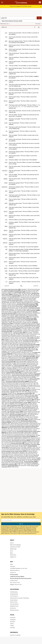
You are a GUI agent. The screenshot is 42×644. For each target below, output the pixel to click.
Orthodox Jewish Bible (16, 443)
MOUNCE (5, 171)
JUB (6, 139)
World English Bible (29, 462)
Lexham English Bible (19, 366)
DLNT (6, 76)
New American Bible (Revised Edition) (15, 381)
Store (12, 551)
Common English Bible (30, 305)
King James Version (31, 358)
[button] (40, 2)
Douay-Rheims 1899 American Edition (17, 317)
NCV (6, 195)
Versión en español (15, 635)
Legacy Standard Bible (7, 362)
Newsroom (13, 555)
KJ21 (6, 33)
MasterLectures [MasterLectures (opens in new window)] (14, 610)
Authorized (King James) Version (17, 359)
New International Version (14, 405)
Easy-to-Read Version (28, 318)
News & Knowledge (15, 545)
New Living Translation (15, 416)
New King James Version (13, 412)
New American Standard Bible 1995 (26, 393)
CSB (6, 53)
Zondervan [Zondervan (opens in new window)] (13, 608)
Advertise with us (15, 570)
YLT (6, 282)
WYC (6, 278)
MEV (6, 166)
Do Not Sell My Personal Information (21, 578)
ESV (6, 97)
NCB (6, 191)
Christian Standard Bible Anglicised (26, 304)
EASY (6, 89)
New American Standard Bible (18, 391)
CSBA (6, 57)
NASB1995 (5, 187)
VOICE (6, 268)
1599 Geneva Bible (18, 333)
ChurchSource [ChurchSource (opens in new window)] (14, 596)
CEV (6, 68)
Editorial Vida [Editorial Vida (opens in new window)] (14, 602)
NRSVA (6, 230)
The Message (13, 371)
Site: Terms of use (15, 582)
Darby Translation (31, 310)
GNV (6, 111)
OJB (6, 249)
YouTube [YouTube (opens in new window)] (12, 628)
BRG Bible (15, 296)
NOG (6, 175)
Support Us (13, 557)
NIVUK (6, 211)
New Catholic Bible (30, 396)
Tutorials (12, 566)
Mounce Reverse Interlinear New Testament (23, 375)
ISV (6, 131)
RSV (6, 258)
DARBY (5, 72)
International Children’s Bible (24, 347)
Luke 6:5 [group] (4, 27)
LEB (6, 156)
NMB (6, 226)
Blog (11, 553)
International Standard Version (28, 350)
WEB (6, 271)
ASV (6, 37)
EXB (6, 105)
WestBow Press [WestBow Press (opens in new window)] (14, 606)
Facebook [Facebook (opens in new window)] (13, 618)
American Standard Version (11, 291)
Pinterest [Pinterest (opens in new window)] (13, 622)
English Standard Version (31, 325)
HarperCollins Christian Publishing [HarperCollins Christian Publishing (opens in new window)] (19, 598)
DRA (6, 80)
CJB (6, 66)
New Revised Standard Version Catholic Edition (29, 431)
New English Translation (25, 400)
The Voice (34, 459)
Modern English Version (12, 372)
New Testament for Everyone (19, 441)
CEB (6, 62)
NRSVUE (5, 243)
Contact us (13, 572)
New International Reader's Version (19, 402)
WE (6, 273)
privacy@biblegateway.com (30, 533)
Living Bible (37, 367)
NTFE (6, 247)
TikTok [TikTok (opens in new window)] (12, 624)
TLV (6, 266)
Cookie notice (14, 580)
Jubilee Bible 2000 (27, 356)
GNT (6, 119)
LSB (6, 152)
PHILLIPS (5, 135)
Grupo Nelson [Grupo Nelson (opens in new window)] (14, 600)
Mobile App (13, 549)
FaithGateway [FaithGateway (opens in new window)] (14, 592)
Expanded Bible (5, 331)
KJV (6, 143)
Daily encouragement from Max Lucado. (21, 6)
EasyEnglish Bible (29, 320)
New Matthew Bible (19, 419)
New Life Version (14, 414)
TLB (6, 160)
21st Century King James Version (10, 289)
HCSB (6, 123)
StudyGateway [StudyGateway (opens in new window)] (14, 594)
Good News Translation (29, 341)
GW (6, 115)
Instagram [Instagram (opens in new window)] (13, 620)
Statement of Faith (15, 547)
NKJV (6, 216)
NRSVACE (5, 235)
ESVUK (6, 101)
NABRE (5, 179)
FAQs (11, 564)
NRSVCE (5, 239)
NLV (6, 220)
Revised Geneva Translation (30, 445)
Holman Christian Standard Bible (28, 345)
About (12, 543)
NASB (6, 183)
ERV (6, 85)
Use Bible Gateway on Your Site (19, 568)
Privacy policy (14, 574)
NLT (6, 222)
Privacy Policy (13, 533)
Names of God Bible (35, 379)
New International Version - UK (30, 408)
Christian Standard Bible (13, 300)
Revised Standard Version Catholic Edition (12, 451)
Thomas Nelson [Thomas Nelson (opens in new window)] (14, 604)
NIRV (6, 203)
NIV (6, 207)
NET (6, 199)
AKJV (6, 147)
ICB (6, 127)
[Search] (39, 18)
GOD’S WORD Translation (33, 338)
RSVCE (6, 262)
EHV (6, 93)
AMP (6, 41)
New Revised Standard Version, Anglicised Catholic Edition (24, 426)
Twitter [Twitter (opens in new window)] (12, 626)
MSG (6, 162)
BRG (6, 49)
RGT (6, 253)
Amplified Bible (18, 292)
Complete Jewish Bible (28, 306)
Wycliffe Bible (11, 466)
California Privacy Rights (17, 576)
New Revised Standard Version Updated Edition (18, 437)
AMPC (6, 45)
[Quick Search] (18, 18)
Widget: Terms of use (16, 585)
